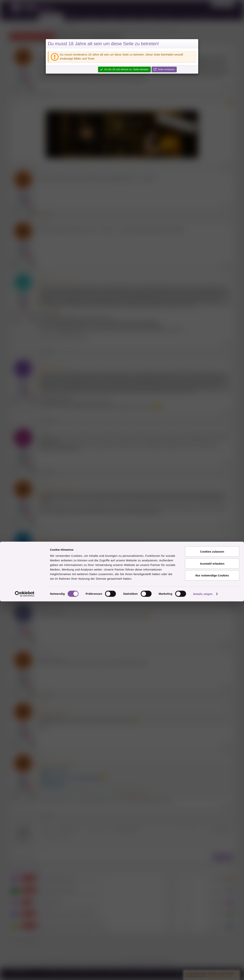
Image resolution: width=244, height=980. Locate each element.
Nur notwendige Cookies (212, 954)
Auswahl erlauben (212, 942)
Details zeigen (203, 972)
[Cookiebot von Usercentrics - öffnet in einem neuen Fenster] (25, 973)
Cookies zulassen (212, 930)
